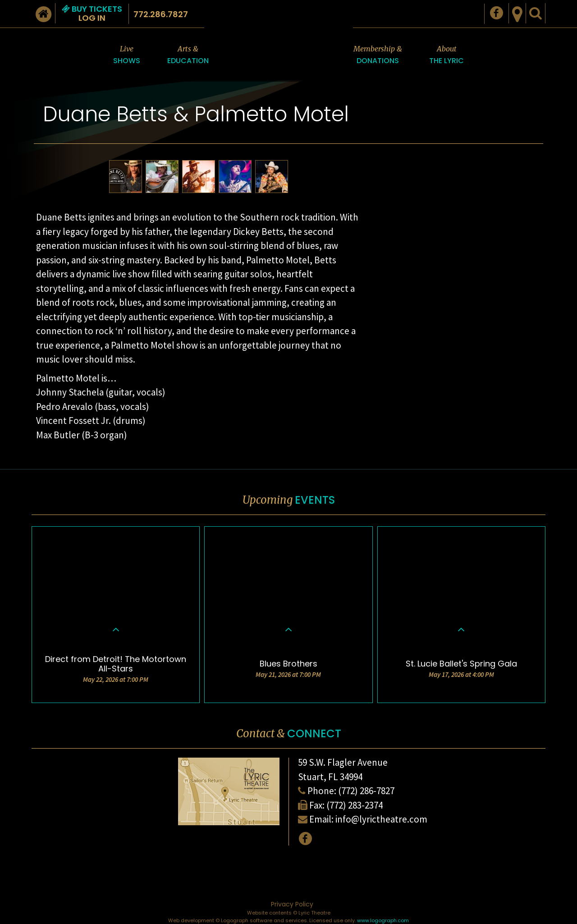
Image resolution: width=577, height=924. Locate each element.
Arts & (188, 55)
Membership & (378, 55)
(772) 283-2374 (355, 805)
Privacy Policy (292, 904)
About (446, 55)
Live (127, 55)
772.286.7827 (161, 14)
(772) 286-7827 (366, 791)
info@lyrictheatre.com (381, 819)
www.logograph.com (383, 920)
